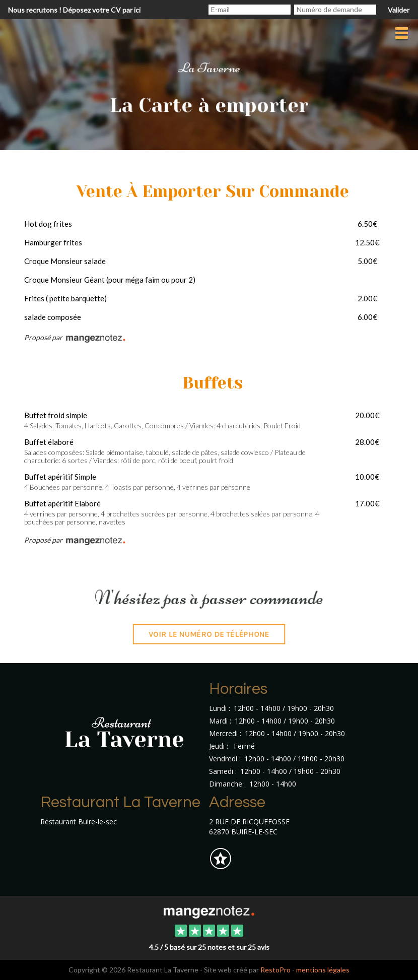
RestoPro (275, 970)
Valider (399, 10)
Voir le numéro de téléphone (209, 639)
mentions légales (323, 970)
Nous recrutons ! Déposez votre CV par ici (74, 10)
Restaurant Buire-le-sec (79, 822)
